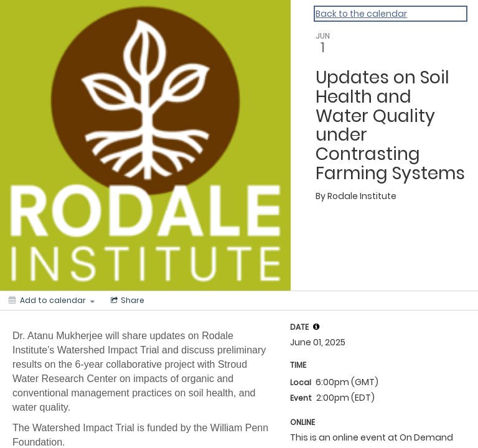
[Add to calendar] (52, 301)
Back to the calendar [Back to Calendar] (361, 14)
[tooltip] (316, 327)
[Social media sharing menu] (126, 301)
